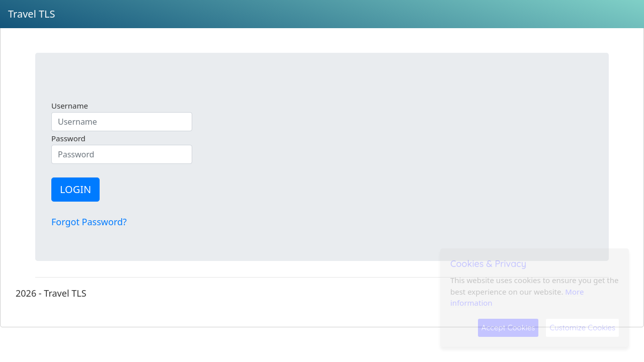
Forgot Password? (89, 222)
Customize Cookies (582, 328)
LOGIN (75, 189)
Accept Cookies (508, 328)
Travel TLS (32, 14)
